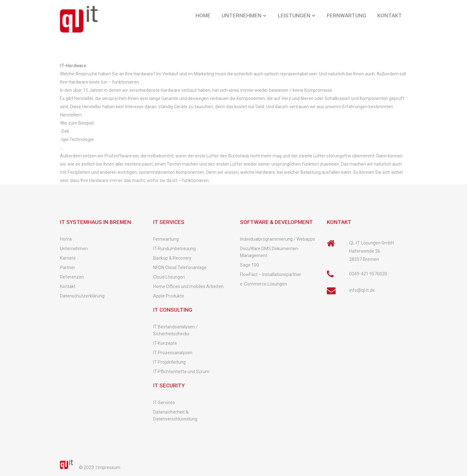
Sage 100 (249, 265)
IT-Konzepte (165, 343)
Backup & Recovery (172, 258)
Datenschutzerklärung (82, 296)
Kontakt (68, 286)
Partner (68, 267)
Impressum (109, 467)
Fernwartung (166, 239)
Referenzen (72, 277)
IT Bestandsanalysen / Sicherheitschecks (175, 330)
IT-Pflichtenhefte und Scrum (181, 372)
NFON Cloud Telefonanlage (180, 267)
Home (66, 239)
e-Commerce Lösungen (263, 284)
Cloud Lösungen (169, 277)
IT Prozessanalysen (173, 353)
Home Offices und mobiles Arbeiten (188, 286)
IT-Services (164, 403)
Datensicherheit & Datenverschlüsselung (175, 415)
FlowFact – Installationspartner (271, 274)
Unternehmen (74, 249)
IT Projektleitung (169, 362)
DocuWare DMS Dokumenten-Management (270, 252)
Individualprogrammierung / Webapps (278, 239)
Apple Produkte (169, 296)
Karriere (68, 258)
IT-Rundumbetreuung (174, 249)
